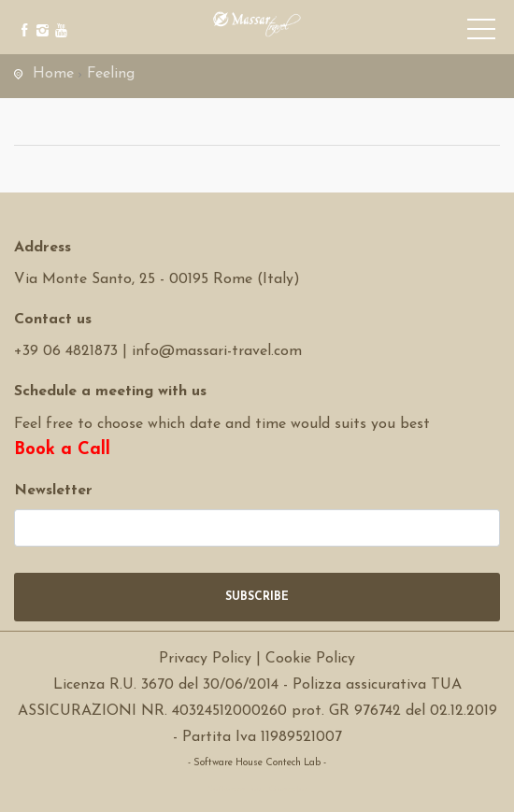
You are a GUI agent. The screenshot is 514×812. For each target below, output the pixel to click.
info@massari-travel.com (217, 351)
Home (53, 74)
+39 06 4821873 (66, 351)
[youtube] (58, 16)
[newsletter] (257, 528)
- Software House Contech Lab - (257, 763)
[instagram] (40, 16)
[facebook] (21, 16)
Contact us (53, 320)
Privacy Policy (205, 659)
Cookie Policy (310, 659)
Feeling (111, 74)
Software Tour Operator (257, 789)
